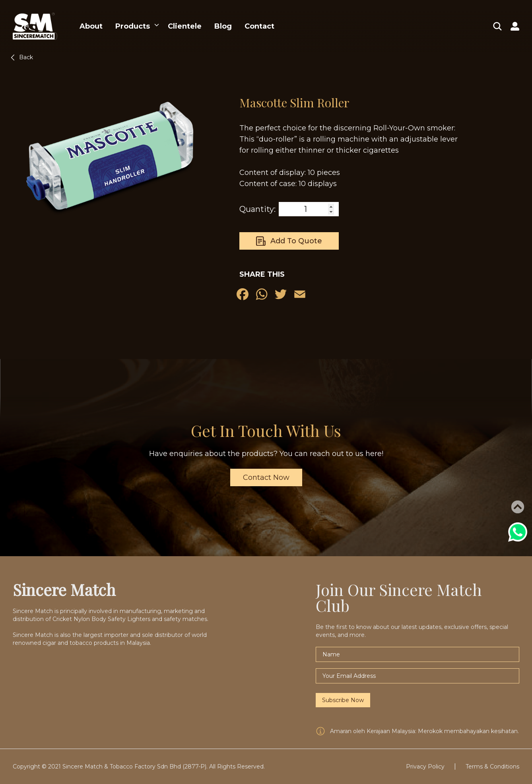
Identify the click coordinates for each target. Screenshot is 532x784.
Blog (223, 26)
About (91, 26)
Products (133, 26)
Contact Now (266, 477)
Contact (259, 26)
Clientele (185, 26)
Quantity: (257, 209)
